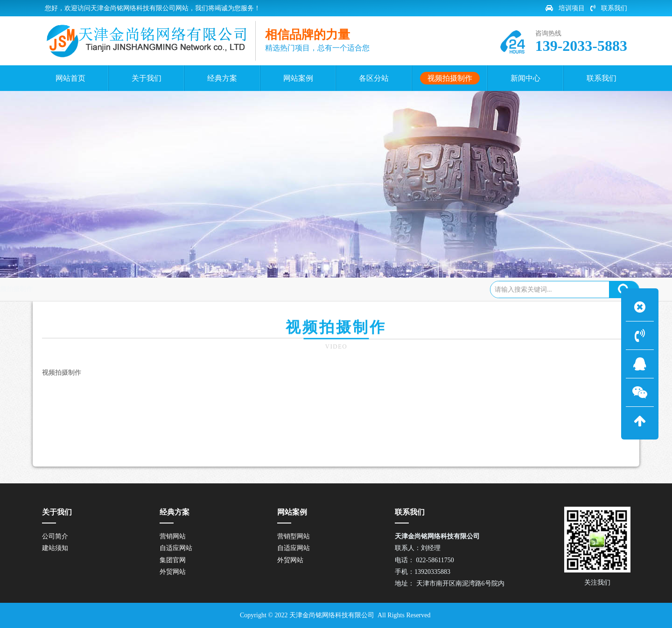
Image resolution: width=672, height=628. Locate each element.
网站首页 (86, 289)
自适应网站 (176, 548)
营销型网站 (294, 536)
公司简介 (55, 536)
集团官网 (173, 560)
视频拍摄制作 (132, 289)
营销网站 (173, 536)
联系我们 (609, 8)
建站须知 (55, 548)
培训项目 (565, 8)
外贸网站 (173, 572)
